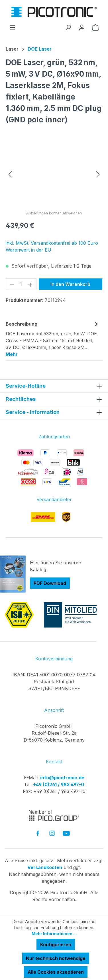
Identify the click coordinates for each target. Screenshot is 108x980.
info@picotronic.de (62, 778)
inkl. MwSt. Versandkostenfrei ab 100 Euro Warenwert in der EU (52, 246)
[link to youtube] (66, 833)
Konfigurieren (56, 945)
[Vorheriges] (10, 174)
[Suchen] (68, 27)
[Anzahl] (21, 284)
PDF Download (50, 583)
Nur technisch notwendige (56, 958)
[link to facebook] (38, 833)
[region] (54, 174)
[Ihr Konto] (82, 27)
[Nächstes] (98, 174)
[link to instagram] (52, 833)
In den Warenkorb (70, 284)
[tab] (53, 339)
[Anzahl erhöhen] (30, 284)
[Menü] (13, 27)
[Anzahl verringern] (12, 284)
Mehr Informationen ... (54, 934)
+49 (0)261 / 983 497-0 (59, 784)
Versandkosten (45, 867)
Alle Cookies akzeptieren (56, 972)
